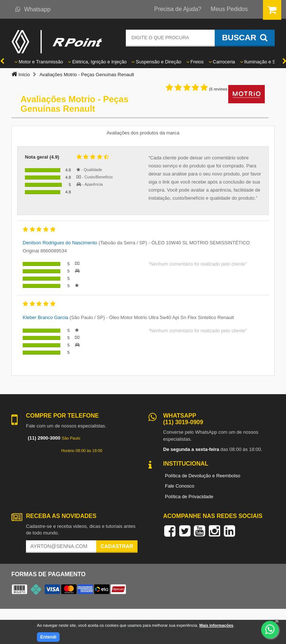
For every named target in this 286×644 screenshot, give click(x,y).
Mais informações (216, 625)
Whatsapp (33, 9)
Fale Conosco (180, 486)
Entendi (48, 637)
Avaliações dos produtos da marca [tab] (143, 133)
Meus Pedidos (229, 9)
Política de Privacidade (189, 497)
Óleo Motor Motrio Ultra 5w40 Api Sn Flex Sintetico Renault (171, 317)
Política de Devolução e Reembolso (203, 476)
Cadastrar (117, 546)
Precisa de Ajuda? (178, 9)
